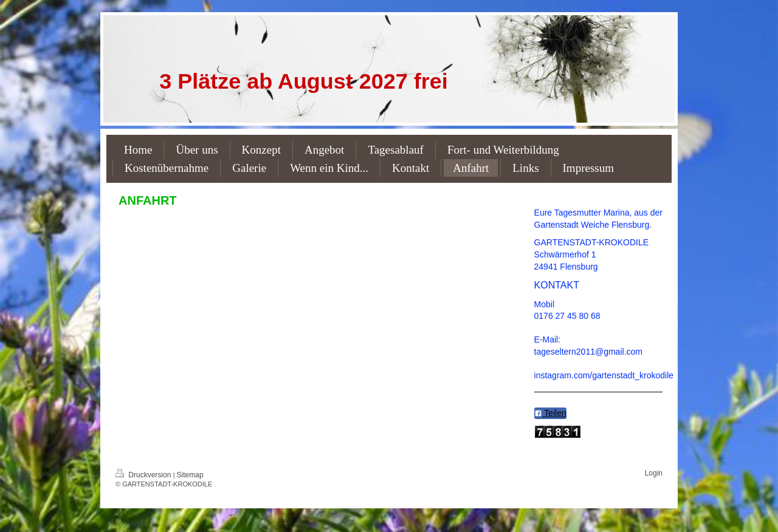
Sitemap (190, 475)
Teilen (550, 413)
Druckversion (144, 475)
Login (654, 473)
